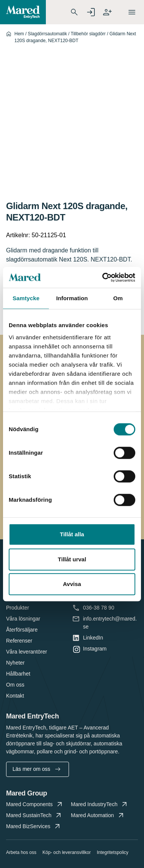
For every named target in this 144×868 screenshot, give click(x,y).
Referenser (19, 641)
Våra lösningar (23, 619)
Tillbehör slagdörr (88, 34)
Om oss (15, 685)
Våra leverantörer (27, 652)
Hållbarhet (18, 674)
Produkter (18, 608)
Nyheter (15, 663)
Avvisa (72, 584)
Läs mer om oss (36, 769)
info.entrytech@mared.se (110, 622)
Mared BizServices (34, 826)
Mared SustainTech (34, 815)
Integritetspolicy (112, 852)
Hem (19, 34)
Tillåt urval (72, 559)
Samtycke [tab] (26, 298)
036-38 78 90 (99, 608)
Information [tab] (72, 298)
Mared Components (35, 804)
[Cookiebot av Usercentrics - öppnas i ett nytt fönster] (103, 277)
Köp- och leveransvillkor (67, 852)
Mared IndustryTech (100, 804)
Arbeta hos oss (21, 852)
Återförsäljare (22, 630)
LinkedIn (93, 638)
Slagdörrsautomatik (47, 34)
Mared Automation (98, 815)
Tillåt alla (72, 534)
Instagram (95, 649)
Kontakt (15, 696)
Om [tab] (118, 298)
